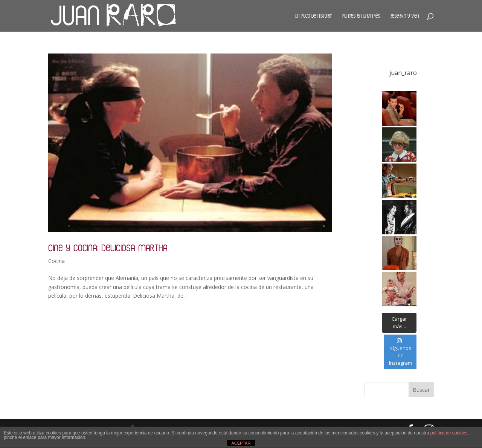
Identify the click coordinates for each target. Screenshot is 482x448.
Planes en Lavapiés (361, 16)
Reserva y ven (404, 16)
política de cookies (449, 433)
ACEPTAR (241, 443)
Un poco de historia (313, 16)
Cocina (56, 261)
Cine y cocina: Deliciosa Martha (108, 248)
